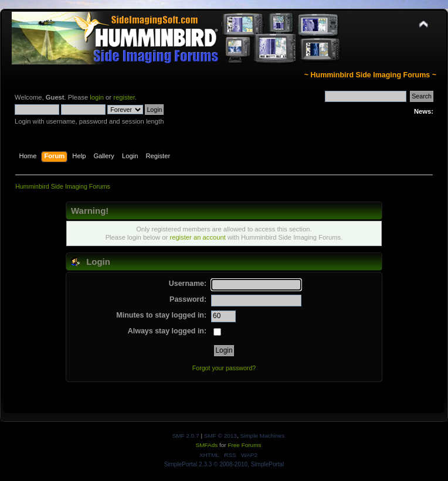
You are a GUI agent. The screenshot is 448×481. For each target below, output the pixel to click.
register (124, 97)
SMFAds (207, 445)
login (97, 97)
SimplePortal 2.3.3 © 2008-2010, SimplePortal (224, 464)
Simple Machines (262, 436)
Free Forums (244, 445)
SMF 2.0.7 (186, 436)
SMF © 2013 (220, 436)
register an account (197, 237)
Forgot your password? (224, 368)
